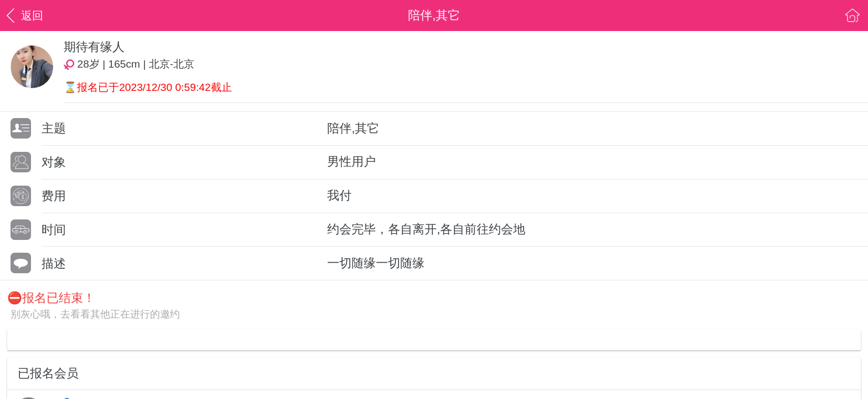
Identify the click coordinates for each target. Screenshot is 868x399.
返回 (23, 15)
